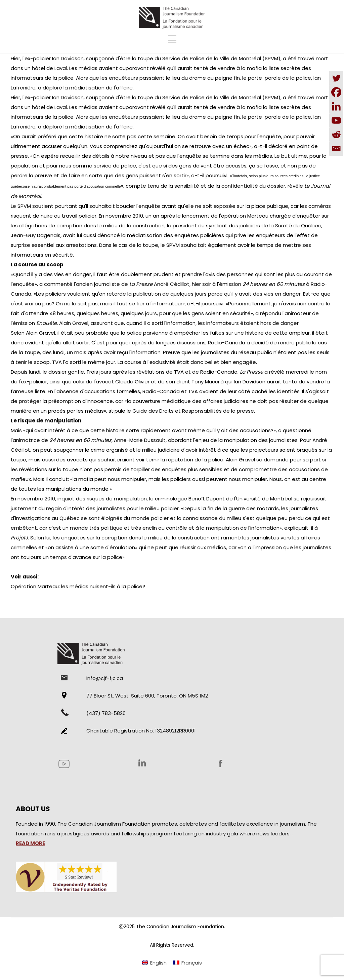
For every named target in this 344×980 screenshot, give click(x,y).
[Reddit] (336, 135)
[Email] (336, 149)
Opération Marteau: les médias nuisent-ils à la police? (78, 586)
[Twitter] (336, 78)
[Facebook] (336, 92)
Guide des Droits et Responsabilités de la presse (193, 411)
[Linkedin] (336, 106)
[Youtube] (336, 120)
